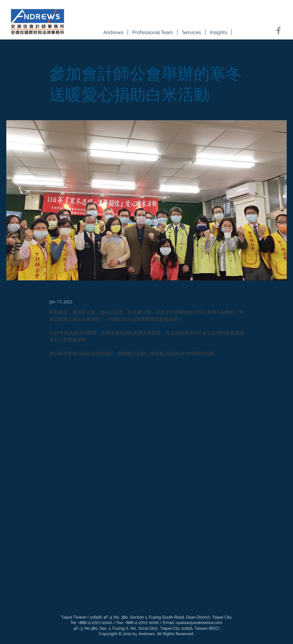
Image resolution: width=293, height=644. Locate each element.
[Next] (230, 593)
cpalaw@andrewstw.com (199, 623)
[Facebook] (279, 30)
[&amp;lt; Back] (68, 55)
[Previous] (68, 593)
